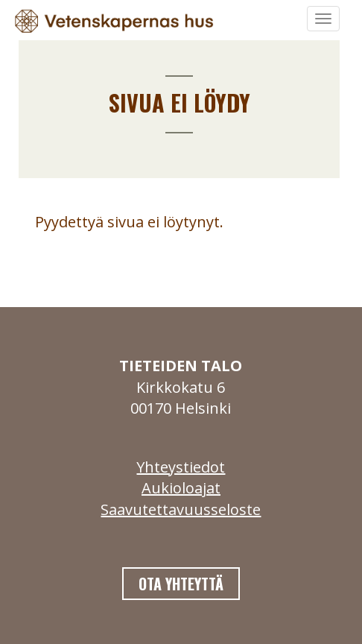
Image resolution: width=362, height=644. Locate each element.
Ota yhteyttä (181, 584)
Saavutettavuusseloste (181, 509)
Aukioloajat (181, 488)
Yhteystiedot (181, 467)
